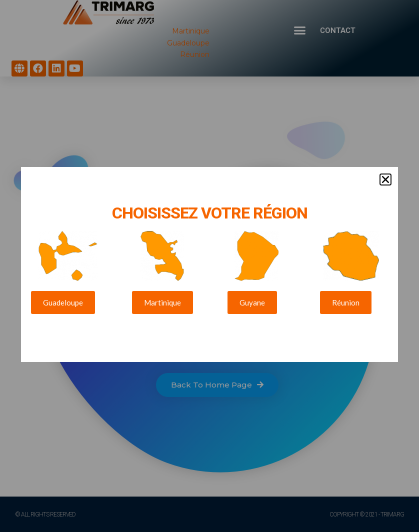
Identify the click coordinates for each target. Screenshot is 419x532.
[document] (209, 266)
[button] (385, 172)
